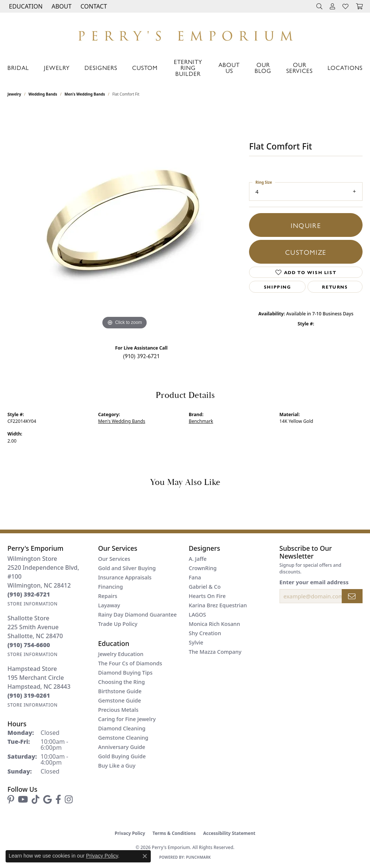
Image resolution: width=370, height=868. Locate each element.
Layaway (109, 605)
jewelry (14, 94)
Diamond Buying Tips (125, 673)
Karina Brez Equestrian (218, 605)
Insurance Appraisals (125, 577)
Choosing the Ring (122, 682)
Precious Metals (118, 710)
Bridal (18, 67)
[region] (125, 220)
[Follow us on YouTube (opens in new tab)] (23, 800)
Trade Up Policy (118, 624)
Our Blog (263, 67)
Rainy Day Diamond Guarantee (138, 615)
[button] (25, 6)
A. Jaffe (198, 559)
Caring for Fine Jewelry (127, 719)
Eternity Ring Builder (188, 67)
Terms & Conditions (174, 833)
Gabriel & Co (205, 587)
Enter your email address (314, 582)
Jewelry (57, 67)
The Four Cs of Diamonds (130, 663)
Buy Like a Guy (117, 766)
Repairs (108, 596)
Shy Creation (205, 633)
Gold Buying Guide (122, 756)
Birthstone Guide (120, 691)
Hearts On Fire (207, 596)
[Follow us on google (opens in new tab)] (47, 800)
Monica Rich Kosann (214, 624)
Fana (195, 577)
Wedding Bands (43, 94)
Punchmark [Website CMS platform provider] (199, 857)
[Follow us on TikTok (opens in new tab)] (36, 800)
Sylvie (196, 642)
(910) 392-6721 (141, 356)
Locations (345, 67)
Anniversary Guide (122, 747)
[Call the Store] (29, 594)
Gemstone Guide (120, 700)
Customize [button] (306, 252)
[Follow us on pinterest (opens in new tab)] (11, 800)
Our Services (299, 67)
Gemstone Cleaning (123, 738)
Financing (111, 587)
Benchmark (201, 421)
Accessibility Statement (229, 833)
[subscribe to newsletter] (352, 596)
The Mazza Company (215, 652)
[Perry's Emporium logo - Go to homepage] (185, 34)
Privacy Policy (130, 833)
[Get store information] (33, 604)
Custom (145, 67)
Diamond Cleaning (122, 728)
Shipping (277, 287)
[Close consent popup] (145, 856)
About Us (229, 67)
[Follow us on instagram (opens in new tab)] (69, 800)
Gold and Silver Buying (127, 568)
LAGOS (197, 615)
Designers (101, 67)
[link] (93, 6)
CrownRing (203, 568)
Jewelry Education (121, 654)
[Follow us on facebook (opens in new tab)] (58, 800)
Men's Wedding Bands (85, 94)
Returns (335, 287)
